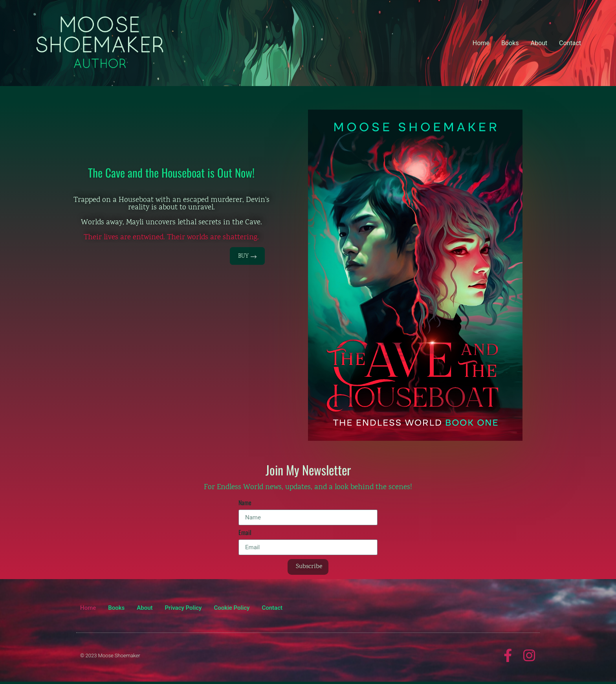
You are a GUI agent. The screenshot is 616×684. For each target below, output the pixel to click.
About (539, 43)
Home (481, 43)
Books (510, 43)
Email (245, 533)
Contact (570, 43)
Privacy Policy (183, 608)
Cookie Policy (232, 608)
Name (245, 503)
